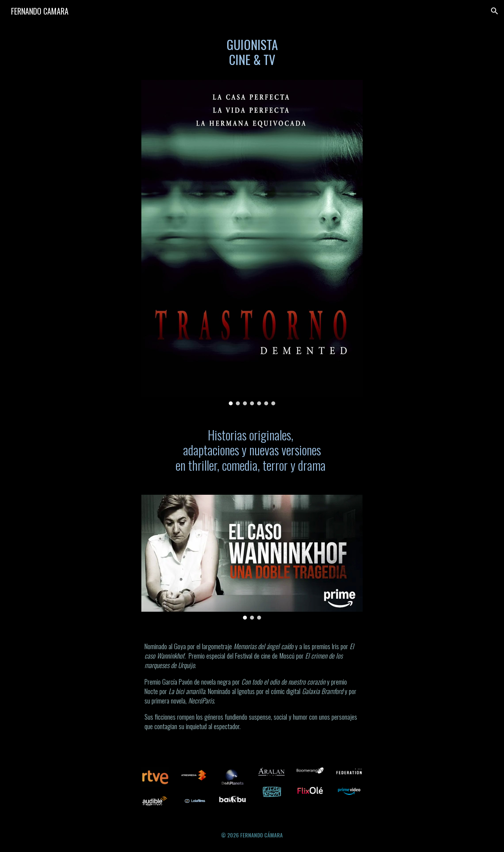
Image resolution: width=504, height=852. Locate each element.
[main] (252, 56)
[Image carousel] (252, 243)
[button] (495, 11)
